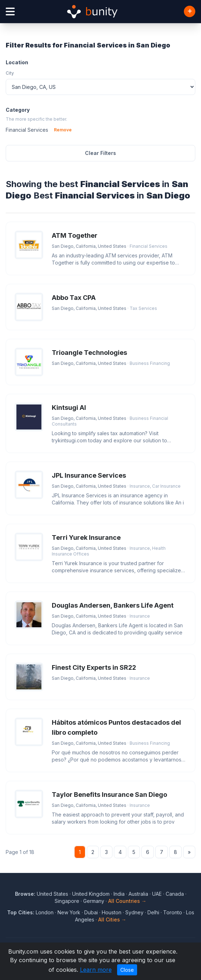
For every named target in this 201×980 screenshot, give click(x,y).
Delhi (153, 912)
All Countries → (127, 901)
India (119, 894)
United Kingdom (91, 894)
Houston (112, 912)
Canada (175, 894)
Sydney (134, 912)
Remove (63, 130)
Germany (94, 901)
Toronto (173, 912)
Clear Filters (101, 153)
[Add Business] (190, 11)
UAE (157, 894)
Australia (138, 894)
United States (52, 894)
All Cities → (112, 919)
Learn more (96, 970)
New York (69, 912)
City (10, 73)
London (45, 912)
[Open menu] (10, 12)
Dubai (91, 912)
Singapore (67, 901)
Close (127, 970)
